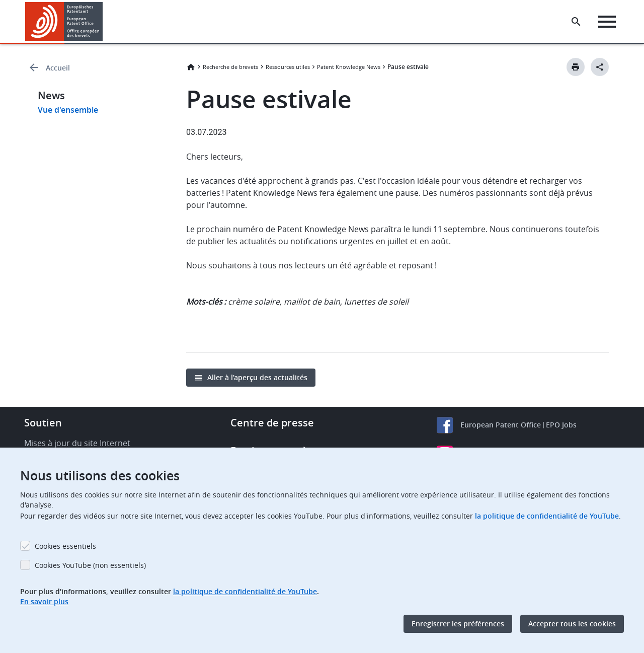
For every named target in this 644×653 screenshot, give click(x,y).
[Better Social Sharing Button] (600, 67)
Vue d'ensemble (68, 110)
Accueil (58, 68)
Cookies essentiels (65, 546)
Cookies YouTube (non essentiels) (90, 565)
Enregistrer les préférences (458, 624)
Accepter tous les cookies (572, 624)
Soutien (43, 423)
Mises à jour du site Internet (77, 443)
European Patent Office (501, 425)
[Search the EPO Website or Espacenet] (576, 22)
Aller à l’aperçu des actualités (257, 377)
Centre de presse (272, 423)
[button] (104, 22)
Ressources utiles (288, 67)
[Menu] (607, 22)
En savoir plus (44, 601)
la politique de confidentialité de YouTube (547, 516)
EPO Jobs (561, 425)
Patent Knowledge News (349, 67)
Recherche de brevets (230, 67)
